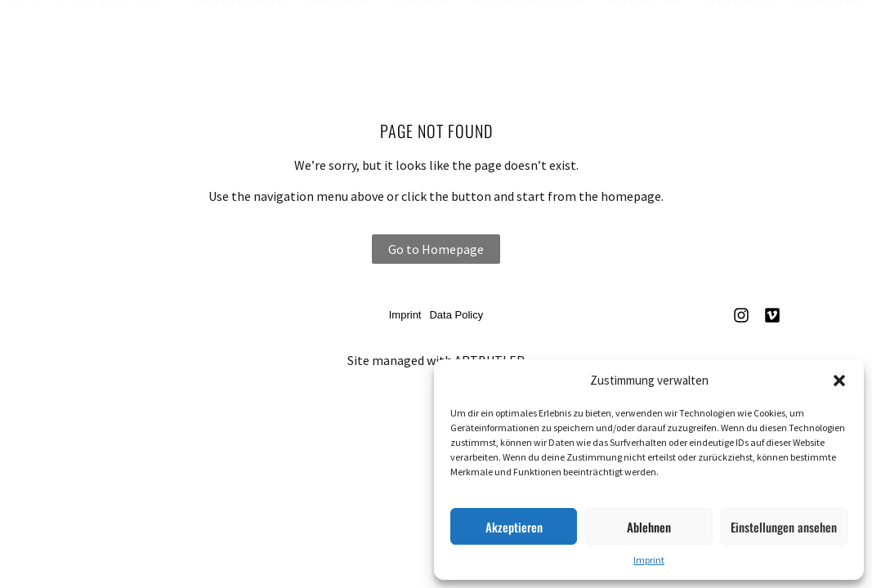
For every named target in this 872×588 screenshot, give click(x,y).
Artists (340, 13)
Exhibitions (239, 13)
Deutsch (830, 13)
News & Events (528, 13)
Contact (740, 13)
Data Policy (456, 315)
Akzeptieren (514, 527)
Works (421, 13)
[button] (839, 381)
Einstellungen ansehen (784, 527)
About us (645, 13)
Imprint (649, 560)
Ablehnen (649, 527)
